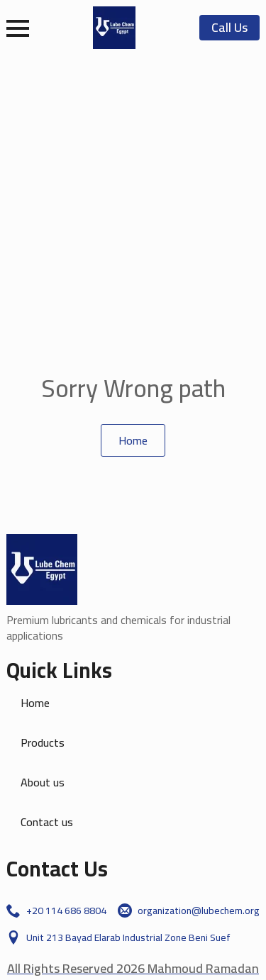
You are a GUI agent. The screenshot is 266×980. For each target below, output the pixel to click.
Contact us (47, 822)
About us (43, 782)
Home (35, 703)
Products (43, 742)
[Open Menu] (18, 28)
